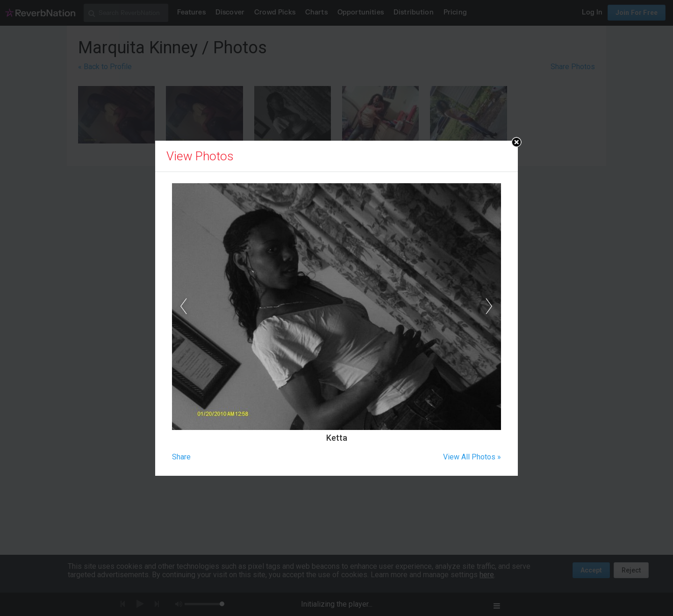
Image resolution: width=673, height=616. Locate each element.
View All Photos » (472, 457)
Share (181, 457)
